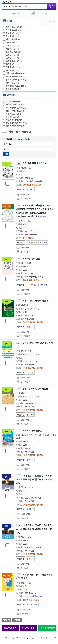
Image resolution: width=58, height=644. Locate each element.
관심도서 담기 (10, 628)
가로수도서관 (11, 30)
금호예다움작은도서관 (15, 104)
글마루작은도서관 (13, 101)
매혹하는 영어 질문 (31, 258)
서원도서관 (11, 49)
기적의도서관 (11, 39)
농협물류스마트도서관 (15, 76)
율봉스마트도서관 (13, 89)
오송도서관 (11, 55)
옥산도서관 (11, 64)
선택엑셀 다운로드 (47, 628)
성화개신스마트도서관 (15, 73)
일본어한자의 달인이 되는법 (35, 388)
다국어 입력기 (43, 13)
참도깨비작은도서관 (14, 120)
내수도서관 (11, 42)
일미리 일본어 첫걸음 (32, 431)
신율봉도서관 (11, 52)
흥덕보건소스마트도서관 (16, 80)
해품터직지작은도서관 (15, 126)
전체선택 (43, 21)
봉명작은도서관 (12, 117)
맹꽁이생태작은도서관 (15, 111)
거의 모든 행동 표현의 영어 (35, 163)
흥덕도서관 (11, 70)
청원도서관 (11, 67)
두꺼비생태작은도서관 (17, 108)
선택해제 (51, 21)
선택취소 (17, 620)
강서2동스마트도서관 (15, 86)
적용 (6, 154)
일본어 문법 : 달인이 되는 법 (36, 301)
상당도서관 (11, 45)
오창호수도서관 (12, 61)
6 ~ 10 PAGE (51, 638)
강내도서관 (11, 33)
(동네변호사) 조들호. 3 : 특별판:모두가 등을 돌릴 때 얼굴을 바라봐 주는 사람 (34, 529)
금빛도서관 (11, 36)
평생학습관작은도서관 (17, 123)
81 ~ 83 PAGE (55, 638)
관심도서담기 (26, 194)
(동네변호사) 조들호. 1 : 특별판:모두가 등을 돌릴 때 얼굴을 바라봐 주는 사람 (34, 479)
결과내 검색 (6, 2)
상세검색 (15, 13)
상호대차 (43, 242)
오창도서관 (11, 58)
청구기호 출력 (25, 198)
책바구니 (30, 189)
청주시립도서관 (12, 27)
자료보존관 (11, 83)
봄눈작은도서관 (14, 114)
